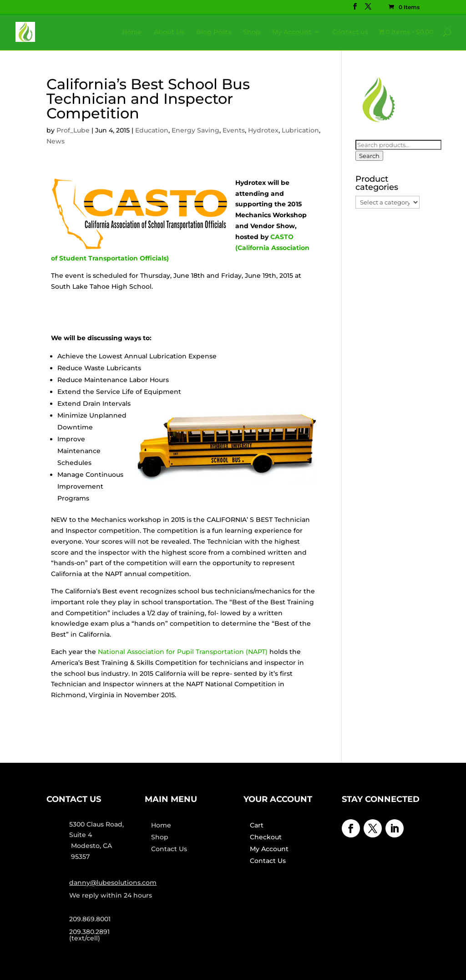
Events (234, 130)
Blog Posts (214, 32)
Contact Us (169, 849)
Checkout (266, 837)
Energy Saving (195, 130)
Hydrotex (263, 130)
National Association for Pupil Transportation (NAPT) (183, 652)
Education (152, 130)
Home (132, 32)
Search (369, 156)
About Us (169, 32)
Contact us (350, 32)
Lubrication (300, 130)
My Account (292, 32)
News (56, 141)
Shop (252, 32)
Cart (257, 825)
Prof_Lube (73, 130)
